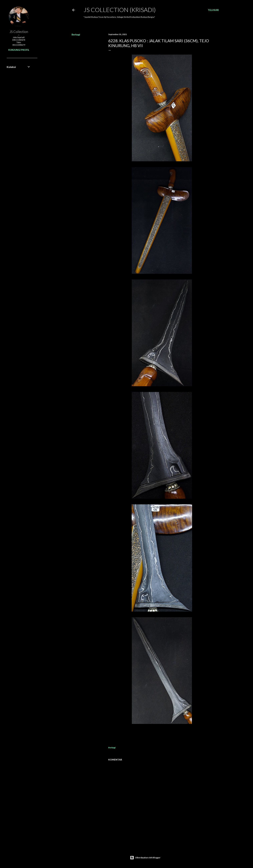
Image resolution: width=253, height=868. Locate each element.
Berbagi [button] (76, 34)
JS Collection (19, 32)
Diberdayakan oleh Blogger (145, 858)
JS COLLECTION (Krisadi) (120, 10)
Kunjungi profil (19, 50)
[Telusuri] (213, 10)
